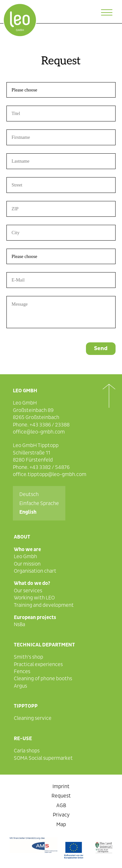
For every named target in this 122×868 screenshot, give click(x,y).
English (28, 512)
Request (61, 796)
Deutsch (29, 494)
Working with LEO (34, 598)
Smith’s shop (28, 657)
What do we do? (32, 583)
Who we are (27, 549)
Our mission (27, 564)
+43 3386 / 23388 (50, 425)
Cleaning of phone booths (43, 679)
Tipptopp (26, 706)
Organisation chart (35, 571)
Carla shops (27, 751)
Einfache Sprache (39, 503)
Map (61, 825)
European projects (35, 617)
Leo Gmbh (25, 557)
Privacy (61, 815)
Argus (20, 686)
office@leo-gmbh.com (39, 432)
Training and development (44, 605)
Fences (22, 672)
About (22, 537)
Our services (28, 591)
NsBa (19, 625)
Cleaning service (33, 718)
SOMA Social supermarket (43, 758)
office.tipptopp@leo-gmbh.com (50, 474)
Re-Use (23, 739)
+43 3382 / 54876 (50, 467)
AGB (61, 806)
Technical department (44, 645)
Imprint (61, 787)
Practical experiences (38, 664)
